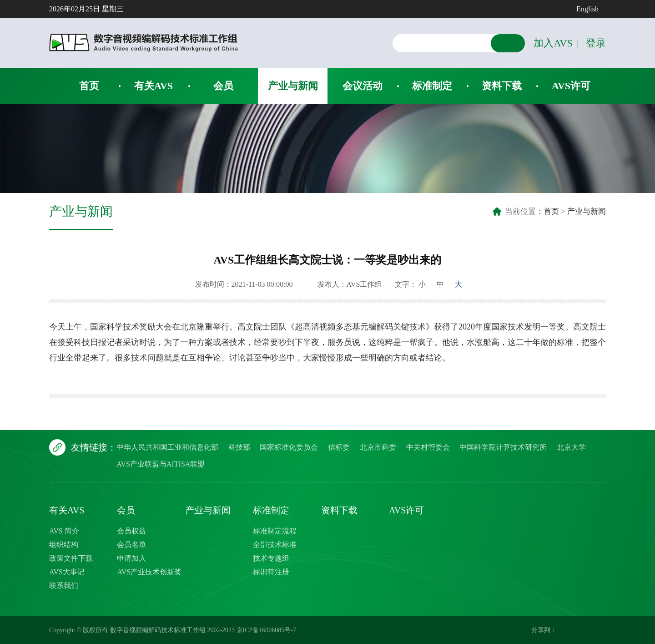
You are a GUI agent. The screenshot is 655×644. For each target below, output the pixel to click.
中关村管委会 (428, 447)
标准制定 (432, 86)
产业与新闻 (293, 86)
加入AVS (553, 43)
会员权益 (131, 531)
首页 (89, 86)
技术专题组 (271, 558)
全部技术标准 (275, 545)
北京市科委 (378, 447)
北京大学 (571, 447)
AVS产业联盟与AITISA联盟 (161, 464)
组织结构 (64, 545)
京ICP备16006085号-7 (266, 630)
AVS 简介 (64, 531)
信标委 (339, 447)
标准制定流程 (275, 531)
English (587, 9)
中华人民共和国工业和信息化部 (167, 447)
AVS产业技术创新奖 (149, 572)
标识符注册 (271, 572)
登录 (596, 43)
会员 (223, 86)
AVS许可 (571, 86)
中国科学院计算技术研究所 (503, 447)
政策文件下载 (71, 558)
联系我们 (64, 586)
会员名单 (131, 545)
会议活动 (363, 86)
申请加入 (131, 558)
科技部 (239, 447)
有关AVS (154, 86)
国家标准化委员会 (289, 447)
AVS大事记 (67, 572)
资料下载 (502, 86)
